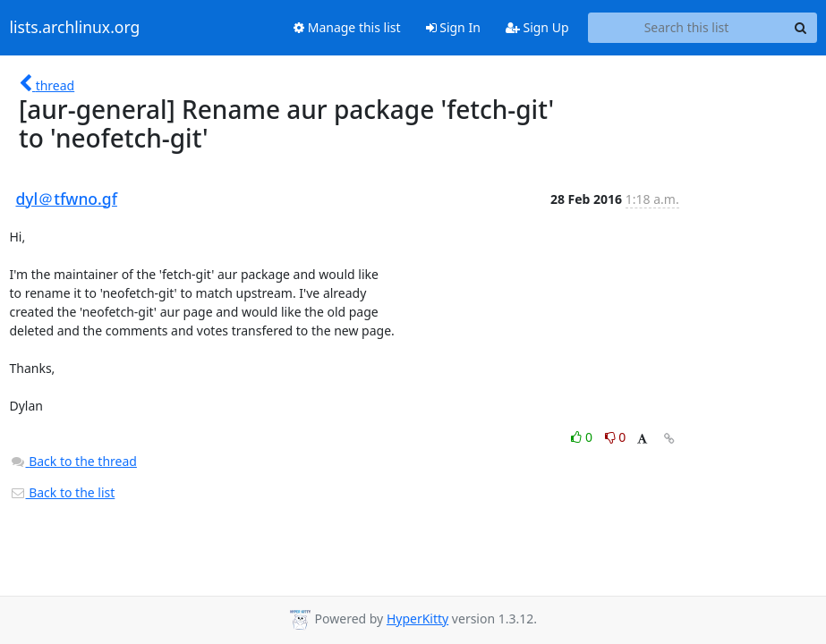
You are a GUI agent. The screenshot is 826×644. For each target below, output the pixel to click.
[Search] (801, 28)
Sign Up (537, 27)
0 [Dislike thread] (616, 437)
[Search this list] (687, 28)
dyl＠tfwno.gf (67, 199)
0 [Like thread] (583, 437)
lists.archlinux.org (75, 28)
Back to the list (63, 492)
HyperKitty (417, 619)
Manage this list (347, 27)
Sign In (453, 27)
